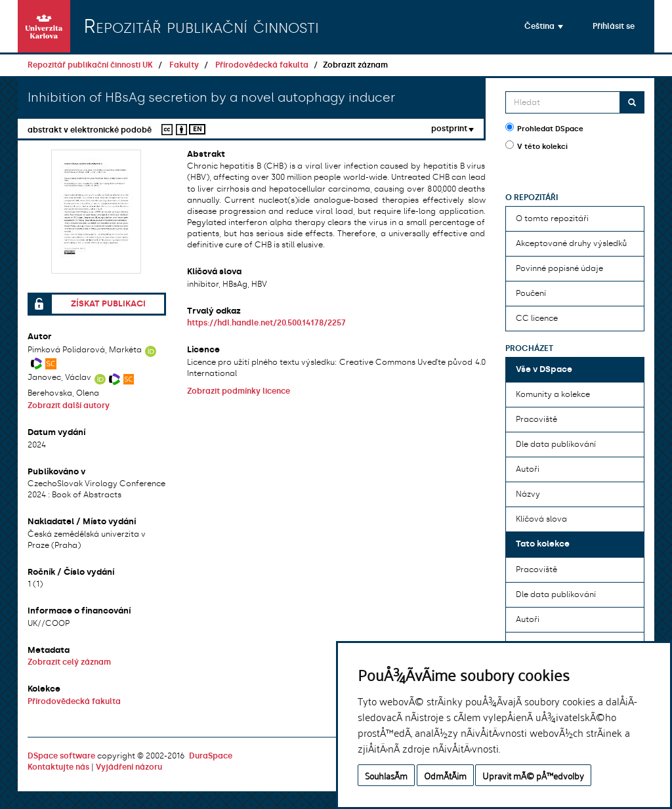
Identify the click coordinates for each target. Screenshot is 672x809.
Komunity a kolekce (553, 394)
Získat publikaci (108, 303)
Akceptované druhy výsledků (571, 243)
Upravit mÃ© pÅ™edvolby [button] (533, 775)
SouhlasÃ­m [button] (386, 775)
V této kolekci (536, 146)
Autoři (528, 469)
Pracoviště (536, 419)
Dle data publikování (556, 444)
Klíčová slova (541, 519)
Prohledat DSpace (544, 128)
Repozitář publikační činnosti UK (90, 65)
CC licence (537, 318)
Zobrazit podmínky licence (239, 391)
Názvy (528, 494)
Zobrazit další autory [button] (69, 405)
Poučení (531, 293)
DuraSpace (211, 756)
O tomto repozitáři (552, 218)
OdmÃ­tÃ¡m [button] (445, 775)
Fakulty (184, 65)
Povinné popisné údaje (559, 268)
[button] (544, 26)
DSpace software (61, 756)
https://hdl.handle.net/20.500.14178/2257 (266, 323)
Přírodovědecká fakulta (262, 65)
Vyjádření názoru (129, 767)
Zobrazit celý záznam (69, 662)
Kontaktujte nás (58, 767)
